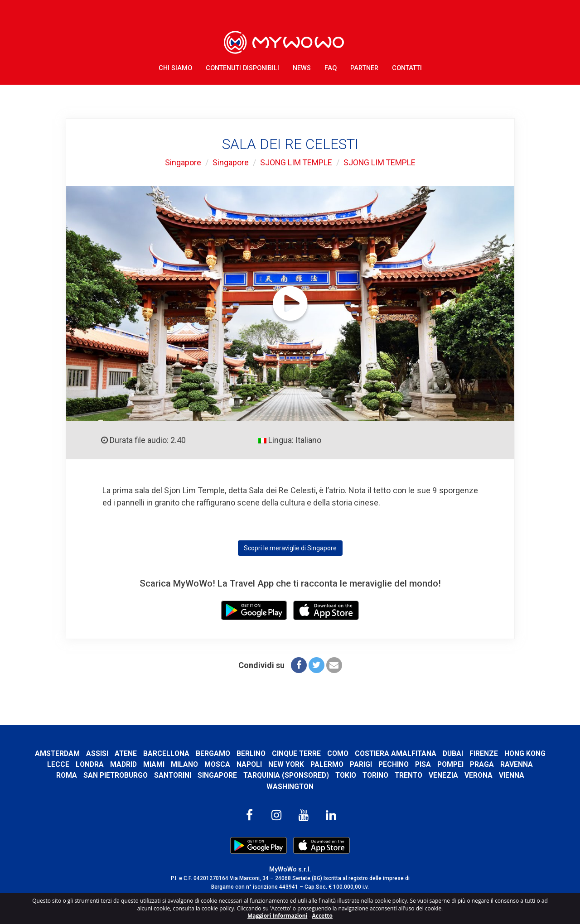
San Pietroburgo (133, 775)
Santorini (191, 775)
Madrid (167, 764)
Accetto (322, 916)
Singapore (182, 162)
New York (330, 764)
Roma (84, 775)
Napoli (293, 764)
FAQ (331, 68)
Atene (149, 753)
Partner (364, 68)
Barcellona (190, 753)
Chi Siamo (175, 68)
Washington (290, 787)
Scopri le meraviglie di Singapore (290, 548)
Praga (525, 764)
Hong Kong (64, 764)
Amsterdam (80, 753)
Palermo (370, 764)
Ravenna (51, 775)
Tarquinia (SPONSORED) (305, 775)
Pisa (466, 764)
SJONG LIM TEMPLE (296, 162)
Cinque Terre (320, 753)
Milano (228, 764)
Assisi (120, 753)
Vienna (532, 775)
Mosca (261, 764)
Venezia (464, 775)
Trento (429, 775)
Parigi (404, 764)
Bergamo (237, 753)
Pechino (437, 764)
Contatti (407, 68)
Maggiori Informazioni (277, 916)
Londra (133, 764)
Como (362, 753)
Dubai (478, 753)
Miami (197, 764)
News (302, 68)
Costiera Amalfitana (420, 753)
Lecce (102, 764)
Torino (395, 775)
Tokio (365, 775)
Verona (499, 775)
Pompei (494, 764)
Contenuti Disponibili (242, 68)
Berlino (275, 753)
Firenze (509, 753)
